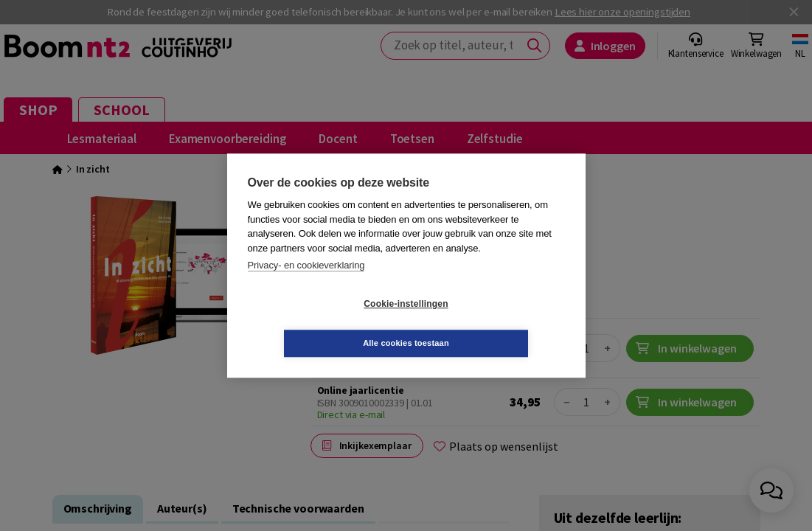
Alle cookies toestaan (494, 323)
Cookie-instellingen (318, 324)
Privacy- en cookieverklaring (306, 285)
